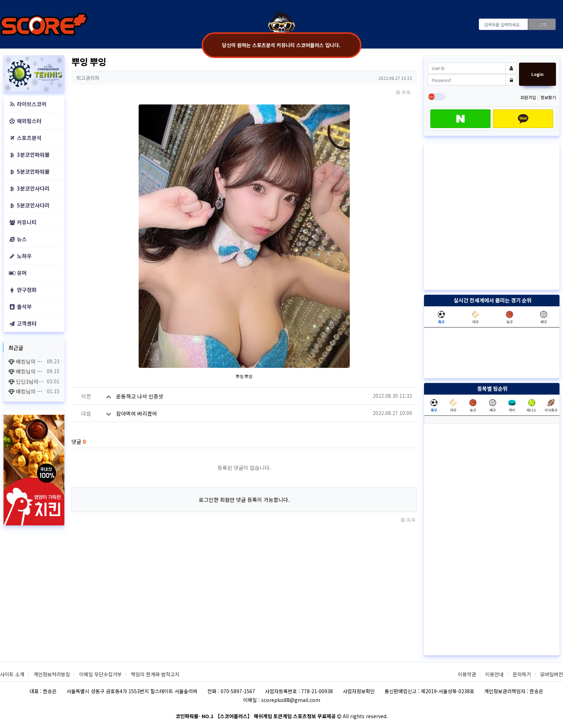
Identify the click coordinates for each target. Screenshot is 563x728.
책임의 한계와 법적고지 (155, 674)
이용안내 (494, 674)
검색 (542, 24)
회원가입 (529, 97)
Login (537, 74)
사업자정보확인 (359, 691)
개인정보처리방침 (52, 674)
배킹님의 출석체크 (26, 361)
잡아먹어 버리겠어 (137, 413)
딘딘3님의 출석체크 (26, 381)
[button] (8, 74)
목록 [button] (403, 92)
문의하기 (522, 674)
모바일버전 (552, 674)
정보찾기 (548, 97)
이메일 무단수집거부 (100, 674)
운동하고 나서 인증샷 (140, 396)
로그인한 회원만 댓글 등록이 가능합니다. (244, 500)
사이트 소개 (12, 674)
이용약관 (467, 674)
